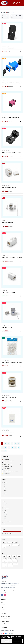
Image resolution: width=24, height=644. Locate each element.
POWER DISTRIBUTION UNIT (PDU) (10, 472)
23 (19, 447)
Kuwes (5, 482)
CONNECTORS (5, 360)
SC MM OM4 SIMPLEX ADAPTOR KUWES (10, 118)
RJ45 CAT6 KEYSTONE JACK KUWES (10, 188)
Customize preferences (7, 641)
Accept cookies (17, 641)
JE (4, 484)
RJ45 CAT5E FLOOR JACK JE (8, 432)
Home (3, 8)
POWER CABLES (6, 468)
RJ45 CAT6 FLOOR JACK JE (8, 327)
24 (2, 451)
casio (5, 506)
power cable (6, 508)
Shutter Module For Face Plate (9, 48)
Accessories (6, 463)
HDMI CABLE (6, 470)
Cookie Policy (13, 637)
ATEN (5, 495)
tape (5, 523)
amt (5, 510)
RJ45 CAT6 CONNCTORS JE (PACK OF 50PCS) (12, 362)
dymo (5, 512)
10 (12, 447)
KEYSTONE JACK (6, 46)
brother (5, 515)
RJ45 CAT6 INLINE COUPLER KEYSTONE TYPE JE (12, 257)
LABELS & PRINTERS (7, 465)
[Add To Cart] (20, 52)
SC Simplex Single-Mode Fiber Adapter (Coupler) (13, 83)
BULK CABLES (6, 459)
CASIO (5, 489)
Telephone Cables (7, 466)
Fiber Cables (5, 81)
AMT (5, 486)
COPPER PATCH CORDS (8, 461)
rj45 (5, 519)
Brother (5, 493)
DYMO (5, 491)
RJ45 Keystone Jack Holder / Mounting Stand (12, 153)
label (5, 517)
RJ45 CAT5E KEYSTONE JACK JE (9, 397)
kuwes (5, 504)
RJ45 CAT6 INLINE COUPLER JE (8, 292)
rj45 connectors (7, 521)
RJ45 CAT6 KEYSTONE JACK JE (9, 223)
